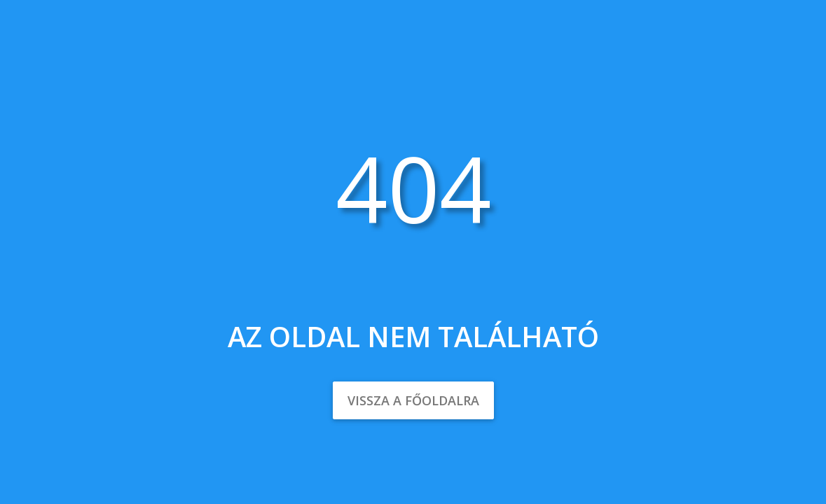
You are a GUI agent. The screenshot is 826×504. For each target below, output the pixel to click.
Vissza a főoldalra (413, 400)
